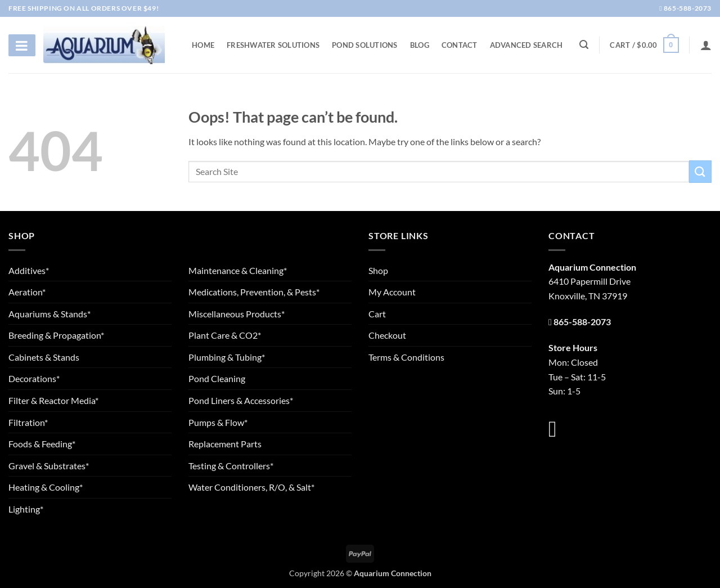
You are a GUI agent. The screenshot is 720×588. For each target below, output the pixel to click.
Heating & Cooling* (46, 487)
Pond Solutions (365, 45)
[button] (644, 45)
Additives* (29, 270)
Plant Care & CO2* (225, 335)
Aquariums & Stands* (49, 314)
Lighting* (26, 509)
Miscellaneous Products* (237, 314)
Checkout (387, 335)
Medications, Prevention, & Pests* (254, 292)
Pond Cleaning (217, 378)
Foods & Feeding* (42, 444)
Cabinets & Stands (44, 357)
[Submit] (700, 171)
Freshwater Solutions (273, 45)
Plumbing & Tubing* (227, 357)
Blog (420, 45)
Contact (460, 45)
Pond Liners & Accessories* (241, 400)
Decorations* (34, 378)
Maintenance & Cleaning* (238, 270)
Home (203, 45)
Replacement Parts (225, 444)
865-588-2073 (685, 8)
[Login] (706, 45)
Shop (378, 270)
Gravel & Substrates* (49, 466)
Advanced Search (526, 45)
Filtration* (28, 422)
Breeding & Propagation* (56, 335)
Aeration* (27, 292)
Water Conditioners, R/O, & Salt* (251, 487)
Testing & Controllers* (231, 466)
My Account (392, 292)
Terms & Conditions (406, 357)
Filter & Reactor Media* (53, 400)
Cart (377, 314)
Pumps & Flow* (218, 422)
